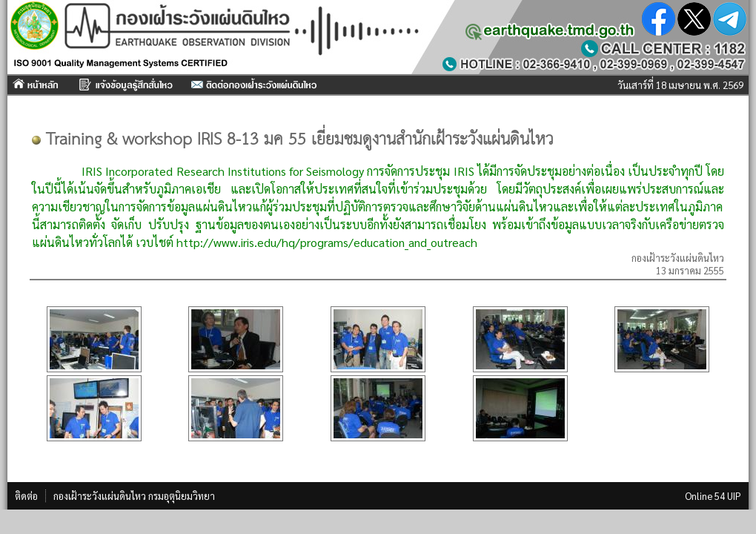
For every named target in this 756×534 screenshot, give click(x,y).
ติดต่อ (26, 496)
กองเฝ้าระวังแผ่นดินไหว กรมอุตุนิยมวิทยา (134, 496)
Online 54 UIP (713, 496)
